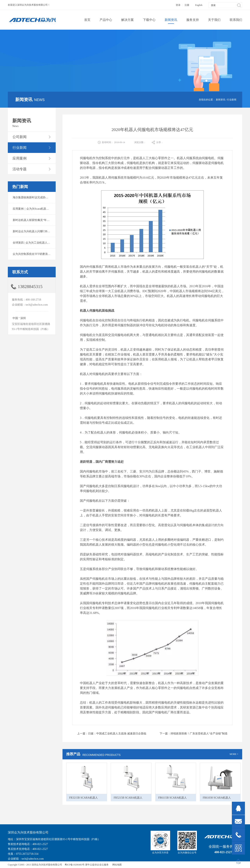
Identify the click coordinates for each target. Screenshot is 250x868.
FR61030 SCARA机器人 (217, 798)
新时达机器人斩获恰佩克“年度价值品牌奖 (38, 220)
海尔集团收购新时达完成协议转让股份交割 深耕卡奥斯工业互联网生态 (55, 197)
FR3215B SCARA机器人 (83, 798)
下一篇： (194, 734)
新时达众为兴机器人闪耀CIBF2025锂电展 (38, 231)
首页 (87, 20)
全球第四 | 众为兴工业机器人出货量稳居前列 (40, 243)
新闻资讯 (221, 100)
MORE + (234, 754)
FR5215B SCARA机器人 (128, 798)
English (199, 5)
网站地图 (116, 865)
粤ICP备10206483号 (75, 865)
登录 (178, 5)
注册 (187, 5)
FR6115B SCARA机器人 (172, 798)
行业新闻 (232, 100)
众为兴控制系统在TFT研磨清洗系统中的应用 (40, 254)
